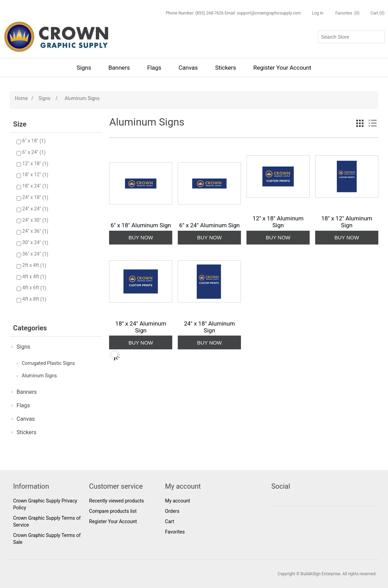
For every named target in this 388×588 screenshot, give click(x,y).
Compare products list (113, 511)
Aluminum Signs (39, 376)
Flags (154, 68)
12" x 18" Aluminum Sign (278, 222)
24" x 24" (32, 209)
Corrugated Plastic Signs (48, 363)
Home (21, 98)
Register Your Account (282, 68)
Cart (169, 521)
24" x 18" (32, 198)
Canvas (188, 68)
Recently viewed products (117, 501)
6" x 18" (31, 141)
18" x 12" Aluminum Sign (347, 222)
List (372, 123)
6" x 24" (31, 152)
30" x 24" (32, 243)
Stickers (226, 68)
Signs (84, 68)
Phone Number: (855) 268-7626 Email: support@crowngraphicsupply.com (233, 13)
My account (178, 501)
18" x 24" (32, 186)
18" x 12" (32, 175)
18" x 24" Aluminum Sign (141, 327)
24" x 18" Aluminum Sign (210, 327)
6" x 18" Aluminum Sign (141, 225)
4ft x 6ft (31, 288)
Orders (172, 511)
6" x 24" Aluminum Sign (209, 225)
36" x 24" (32, 254)
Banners (119, 68)
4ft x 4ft (31, 277)
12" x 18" (32, 164)
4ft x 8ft (31, 299)
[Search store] (351, 37)
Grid (360, 123)
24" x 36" (32, 231)
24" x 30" (32, 220)
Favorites (175, 532)
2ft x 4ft (31, 266)
